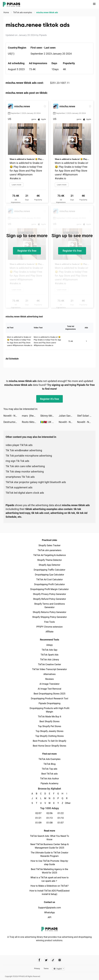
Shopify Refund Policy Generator (50, 599)
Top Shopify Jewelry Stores (50, 731)
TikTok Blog (49, 764)
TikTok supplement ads (19, 487)
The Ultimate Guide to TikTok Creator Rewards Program (49, 854)
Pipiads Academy (49, 783)
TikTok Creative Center (50, 664)
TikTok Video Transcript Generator (49, 669)
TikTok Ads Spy (49, 650)
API (50, 917)
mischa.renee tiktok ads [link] (47, 12)
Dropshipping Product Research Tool (49, 699)
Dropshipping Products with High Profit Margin (49, 710)
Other (67, 803)
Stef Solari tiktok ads (86, 416)
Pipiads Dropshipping (49, 703)
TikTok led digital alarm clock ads (25, 493)
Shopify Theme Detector (49, 560)
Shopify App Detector (50, 565)
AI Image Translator (49, 684)
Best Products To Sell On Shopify (50, 741)
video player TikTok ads (19, 445)
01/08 (50, 823)
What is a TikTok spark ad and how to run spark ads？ (50, 879)
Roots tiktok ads (31, 422)
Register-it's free (27, 251)
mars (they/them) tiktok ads (31, 416)
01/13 (50, 818)
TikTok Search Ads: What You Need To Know (49, 838)
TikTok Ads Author (50, 779)
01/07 (61, 823)
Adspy (49, 645)
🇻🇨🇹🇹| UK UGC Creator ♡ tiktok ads (49, 422)
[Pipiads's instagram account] (60, 960)
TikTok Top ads (49, 769)
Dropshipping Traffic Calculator (49, 570)
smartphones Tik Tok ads (20, 477)
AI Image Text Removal (50, 689)
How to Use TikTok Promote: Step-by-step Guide (49, 863)
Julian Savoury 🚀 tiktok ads (68, 416)
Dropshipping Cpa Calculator (50, 575)
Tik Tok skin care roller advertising (25, 466)
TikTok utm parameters (50, 550)
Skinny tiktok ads (49, 416)
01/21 (38, 818)
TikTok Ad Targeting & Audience (49, 555)
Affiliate (49, 632)
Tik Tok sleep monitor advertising (25, 472)
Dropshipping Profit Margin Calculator (49, 589)
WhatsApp (49, 912)
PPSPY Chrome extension (50, 627)
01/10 (61, 818)
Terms (46, 969)
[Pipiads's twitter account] (46, 960)
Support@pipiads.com (49, 908)
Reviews (50, 679)
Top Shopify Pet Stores (49, 726)
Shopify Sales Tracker (50, 545)
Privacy (37, 969)
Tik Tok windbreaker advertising (24, 450)
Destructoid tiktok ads (13, 422)
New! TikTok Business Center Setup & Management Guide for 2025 (49, 846)
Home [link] (6, 12)
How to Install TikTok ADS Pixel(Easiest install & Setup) (50, 892)
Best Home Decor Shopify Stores (49, 746)
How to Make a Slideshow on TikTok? (49, 886)
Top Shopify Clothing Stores (49, 736)
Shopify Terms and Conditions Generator (49, 606)
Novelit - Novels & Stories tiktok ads (13, 416)
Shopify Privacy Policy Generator (49, 594)
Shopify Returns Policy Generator (49, 612)
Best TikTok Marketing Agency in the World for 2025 (49, 871)
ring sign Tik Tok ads (17, 461)
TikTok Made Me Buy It (49, 717)
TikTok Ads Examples (50, 759)
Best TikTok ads (49, 774)
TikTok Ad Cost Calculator (49, 580)
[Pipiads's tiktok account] (53, 960)
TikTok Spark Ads (49, 655)
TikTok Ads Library (49, 660)
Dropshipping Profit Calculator (49, 584)
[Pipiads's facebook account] (39, 960)
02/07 (38, 813)
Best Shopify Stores (49, 721)
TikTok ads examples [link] (23, 12)
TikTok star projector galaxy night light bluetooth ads (36, 482)
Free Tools (49, 622)
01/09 (38, 823)
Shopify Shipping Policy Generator (49, 617)
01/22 (61, 813)
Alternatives (50, 674)
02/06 (50, 813)
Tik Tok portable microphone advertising (29, 456)
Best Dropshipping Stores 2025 (49, 694)
